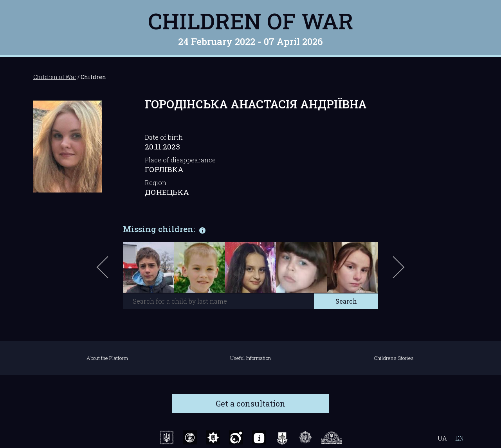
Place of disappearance (180, 160)
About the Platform (107, 358)
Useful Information (250, 358)
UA (442, 438)
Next (397, 271)
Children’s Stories (394, 358)
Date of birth (164, 137)
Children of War (251, 21)
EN (460, 438)
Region (156, 183)
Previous (112, 271)
